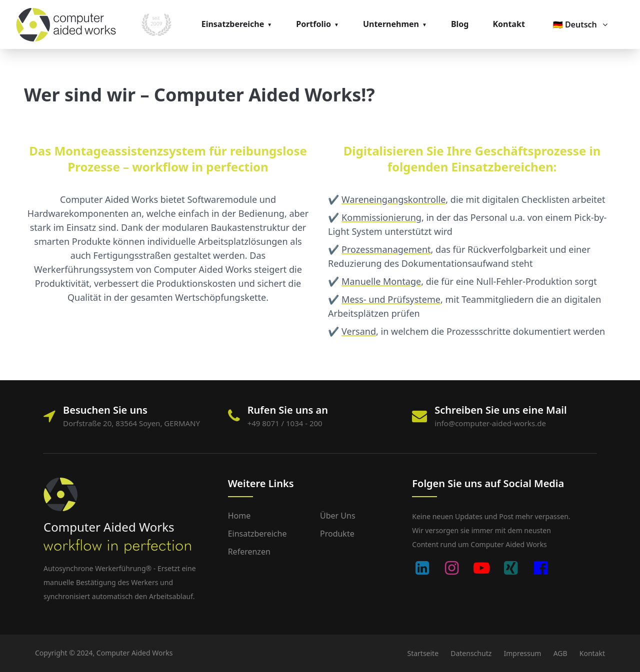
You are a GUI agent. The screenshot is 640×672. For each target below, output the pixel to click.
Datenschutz (471, 653)
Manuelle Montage (381, 281)
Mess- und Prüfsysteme (391, 299)
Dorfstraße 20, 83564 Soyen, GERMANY (131, 423)
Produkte (337, 534)
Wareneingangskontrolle (393, 199)
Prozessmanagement (386, 249)
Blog (460, 24)
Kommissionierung (381, 217)
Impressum (522, 653)
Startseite (423, 653)
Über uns (338, 516)
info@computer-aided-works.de (490, 423)
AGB (560, 653)
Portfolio (313, 24)
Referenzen (249, 552)
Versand (359, 331)
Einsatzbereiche (233, 24)
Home (239, 516)
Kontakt (508, 24)
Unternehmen (391, 24)
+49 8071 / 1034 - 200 (285, 423)
